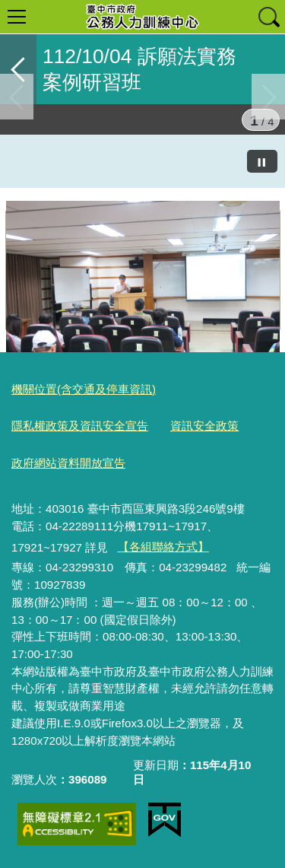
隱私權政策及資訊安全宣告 (80, 426)
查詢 (268, 17)
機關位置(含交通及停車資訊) (84, 389)
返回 (18, 69)
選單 (17, 17)
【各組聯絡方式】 (163, 547)
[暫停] (262, 161)
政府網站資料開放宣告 (68, 463)
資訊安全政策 (204, 426)
